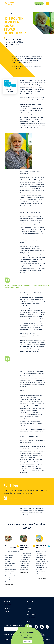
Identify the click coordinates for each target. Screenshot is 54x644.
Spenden (6, 611)
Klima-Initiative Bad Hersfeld (28, 180)
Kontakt (6, 635)
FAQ (28, 611)
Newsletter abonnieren (13, 625)
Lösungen (7, 602)
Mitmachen (7, 605)
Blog (11, 13)
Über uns (7, 608)
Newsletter (31, 618)
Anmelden (27, 641)
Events (29, 621)
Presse (29, 608)
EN (32, 4)
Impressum (13, 635)
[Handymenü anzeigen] (47, 4)
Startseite (6, 13)
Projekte (30, 602)
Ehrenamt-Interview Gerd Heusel (21, 13)
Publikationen (32, 615)
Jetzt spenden (39, 4)
